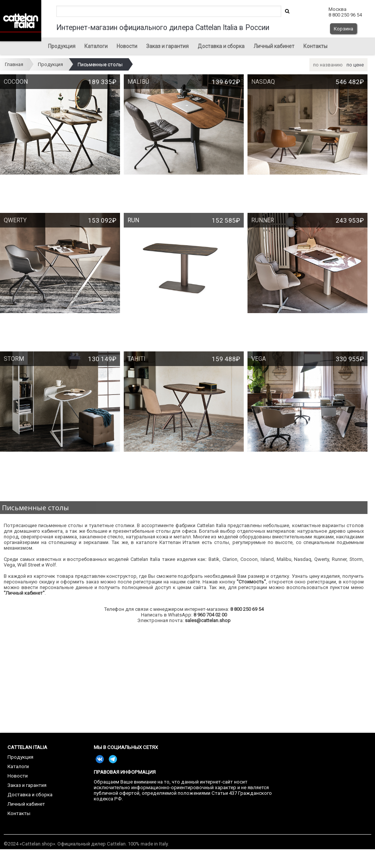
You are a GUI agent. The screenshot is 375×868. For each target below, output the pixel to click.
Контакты (315, 46)
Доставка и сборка (221, 46)
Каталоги (96, 46)
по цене (355, 65)
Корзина (343, 29)
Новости (127, 46)
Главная (14, 64)
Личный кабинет (274, 46)
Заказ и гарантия (167, 46)
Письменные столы (100, 64)
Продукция (62, 46)
